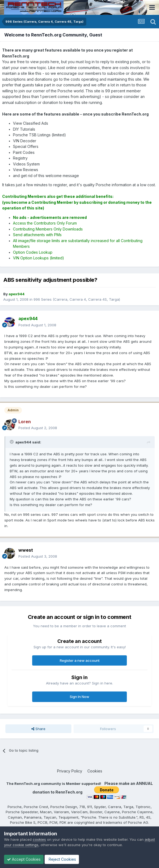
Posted (37, 325)
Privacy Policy (70, 771)
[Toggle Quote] (12, 442)
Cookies (95, 771)
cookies (39, 839)
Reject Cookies (62, 859)
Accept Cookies (24, 859)
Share (38, 729)
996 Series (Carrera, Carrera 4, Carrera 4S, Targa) (77, 299)
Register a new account (80, 660)
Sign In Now (79, 697)
